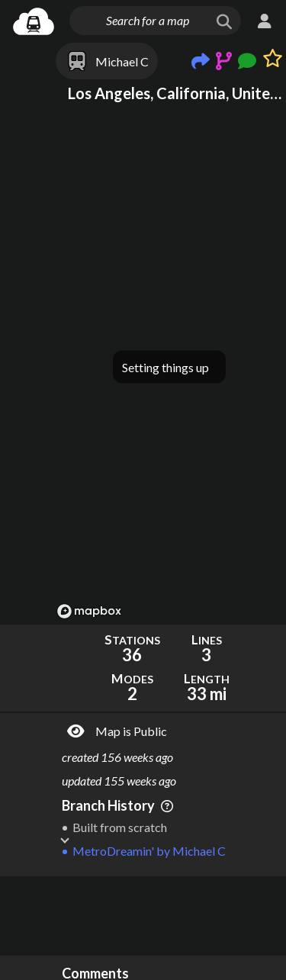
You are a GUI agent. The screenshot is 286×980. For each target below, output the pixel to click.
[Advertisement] (169, 916)
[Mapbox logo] (89, 611)
